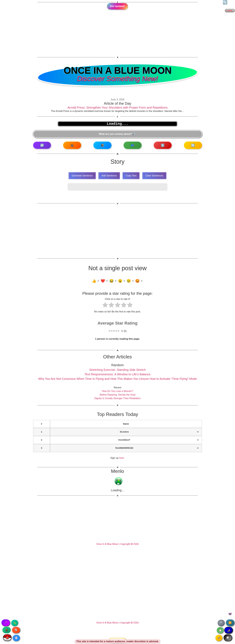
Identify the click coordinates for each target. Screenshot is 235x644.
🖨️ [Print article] (221, 623)
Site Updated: (117, 6)
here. (122, 458)
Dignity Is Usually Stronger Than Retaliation (117, 398)
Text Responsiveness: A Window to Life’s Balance (117, 374)
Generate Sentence (82, 176)
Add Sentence (109, 176)
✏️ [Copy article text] (15, 623)
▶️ (230, 623)
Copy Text (131, 176)
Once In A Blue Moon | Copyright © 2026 (118, 544)
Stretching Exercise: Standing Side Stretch (118, 370)
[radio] (105, 305)
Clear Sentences (154, 176)
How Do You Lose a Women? (118, 391)
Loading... (117, 490)
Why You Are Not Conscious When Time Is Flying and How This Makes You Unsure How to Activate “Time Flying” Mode (117, 379)
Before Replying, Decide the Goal (117, 395)
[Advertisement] (117, 28)
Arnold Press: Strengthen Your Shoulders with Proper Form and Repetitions (117, 108)
